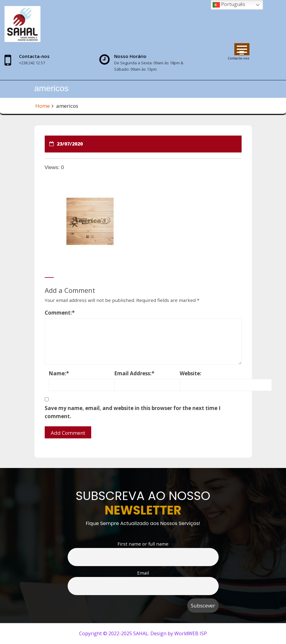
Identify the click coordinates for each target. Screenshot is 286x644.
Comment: (60, 313)
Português (229, 5)
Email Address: (134, 373)
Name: (59, 373)
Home (43, 106)
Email (143, 573)
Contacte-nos (238, 58)
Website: (191, 373)
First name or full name (143, 544)
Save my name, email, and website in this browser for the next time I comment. (133, 412)
